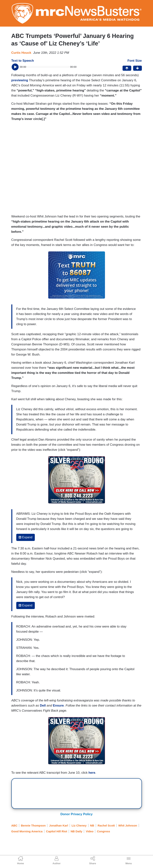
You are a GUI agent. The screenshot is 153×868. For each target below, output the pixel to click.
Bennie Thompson (33, 825)
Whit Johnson (128, 825)
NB (92, 825)
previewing (20, 80)
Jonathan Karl (59, 825)
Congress (104, 831)
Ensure (58, 706)
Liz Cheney (79, 825)
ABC (14, 825)
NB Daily (76, 831)
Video (90, 831)
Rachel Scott (106, 825)
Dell (43, 706)
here (92, 773)
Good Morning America (27, 831)
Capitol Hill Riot (57, 831)
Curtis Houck (21, 53)
